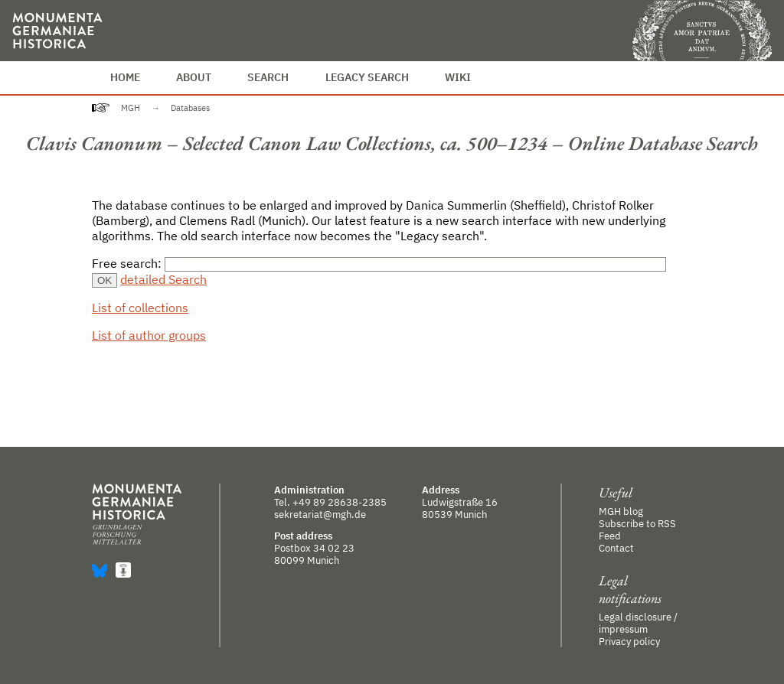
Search (268, 77)
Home (125, 77)
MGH (131, 108)
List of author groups (149, 335)
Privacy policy (629, 641)
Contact (616, 548)
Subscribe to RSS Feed (637, 529)
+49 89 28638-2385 (340, 502)
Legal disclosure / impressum (638, 623)
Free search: (128, 263)
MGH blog (621, 511)
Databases (190, 108)
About (194, 77)
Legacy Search (367, 77)
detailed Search (163, 279)
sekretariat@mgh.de (320, 514)
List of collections (140, 308)
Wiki (458, 77)
